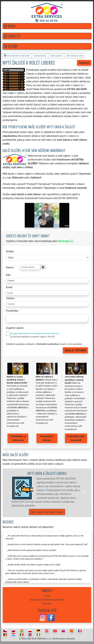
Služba (10, 251)
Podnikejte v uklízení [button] (47, 438)
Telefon (10, 298)
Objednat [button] (84, 63)
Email (9, 287)
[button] (47, 26)
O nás (47, 596)
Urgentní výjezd (15, 328)
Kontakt (47, 604)
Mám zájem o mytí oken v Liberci (47, 512)
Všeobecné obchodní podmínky (47, 600)
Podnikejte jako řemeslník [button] (76, 438)
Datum (10, 267)
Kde (8, 275)
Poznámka (12, 311)
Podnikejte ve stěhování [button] (18, 438)
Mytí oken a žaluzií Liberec (47, 473)
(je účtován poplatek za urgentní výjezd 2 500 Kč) (33, 337)
